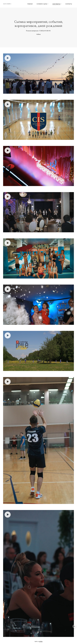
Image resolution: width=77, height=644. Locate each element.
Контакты (69, 4)
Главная (30, 4)
